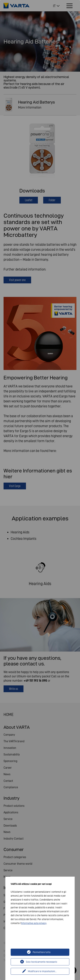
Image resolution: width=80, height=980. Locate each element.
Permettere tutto (42, 952)
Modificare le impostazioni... (42, 971)
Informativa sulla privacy (34, 923)
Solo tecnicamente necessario (42, 962)
